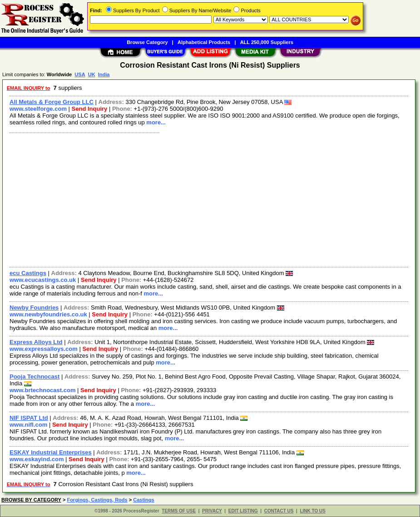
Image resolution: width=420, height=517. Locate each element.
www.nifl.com (28, 425)
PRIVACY (212, 511)
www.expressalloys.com (44, 349)
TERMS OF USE (179, 511)
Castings (143, 500)
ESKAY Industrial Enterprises (51, 452)
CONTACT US (279, 511)
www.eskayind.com (37, 459)
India (104, 74)
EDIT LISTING (243, 511)
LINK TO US (312, 511)
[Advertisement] (209, 199)
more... (156, 122)
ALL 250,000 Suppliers (267, 42)
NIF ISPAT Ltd (29, 418)
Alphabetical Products (204, 42)
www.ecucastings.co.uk (43, 280)
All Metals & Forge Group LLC (52, 102)
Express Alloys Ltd (36, 342)
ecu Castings (28, 273)
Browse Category (147, 42)
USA (80, 74)
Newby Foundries (34, 308)
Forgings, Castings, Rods (97, 500)
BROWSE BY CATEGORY (31, 500)
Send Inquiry (90, 109)
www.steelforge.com (38, 109)
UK (92, 74)
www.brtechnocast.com (42, 390)
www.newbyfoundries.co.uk (48, 314)
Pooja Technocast (35, 377)
